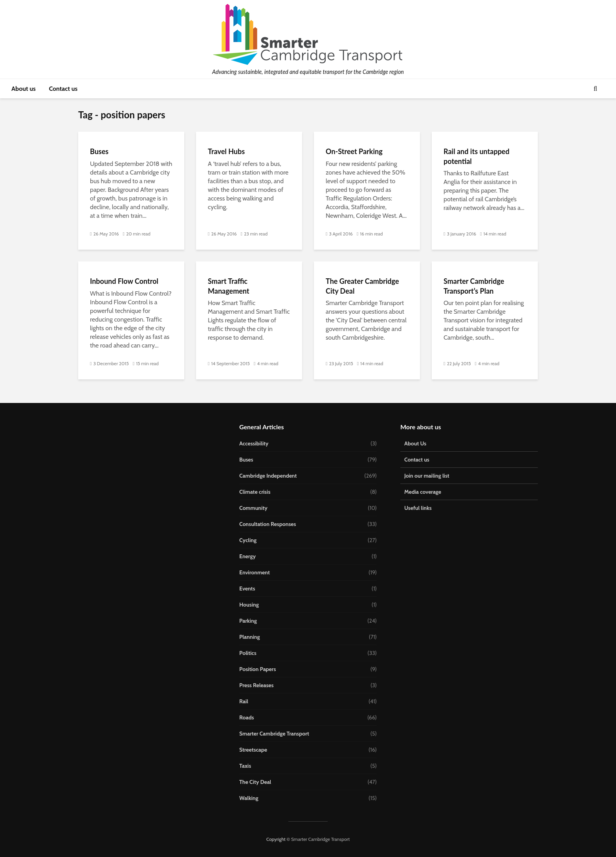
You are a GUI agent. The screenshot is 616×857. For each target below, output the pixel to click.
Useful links (418, 508)
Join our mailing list (427, 476)
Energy (247, 556)
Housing (249, 605)
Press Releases (257, 685)
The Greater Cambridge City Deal (362, 286)
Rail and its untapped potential (477, 156)
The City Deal (255, 782)
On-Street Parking (354, 151)
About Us (415, 443)
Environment (255, 572)
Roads (247, 717)
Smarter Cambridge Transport (274, 734)
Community (253, 508)
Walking (249, 798)
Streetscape (253, 750)
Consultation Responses (268, 524)
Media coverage (423, 492)
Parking (248, 621)
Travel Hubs (226, 151)
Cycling (248, 540)
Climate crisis (255, 492)
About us (24, 89)
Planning (250, 637)
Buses (99, 151)
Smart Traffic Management (229, 286)
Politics (248, 653)
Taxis (245, 766)
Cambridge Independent (268, 476)
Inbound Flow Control (124, 281)
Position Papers (258, 669)
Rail (244, 701)
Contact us (63, 89)
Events (247, 588)
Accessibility (254, 443)
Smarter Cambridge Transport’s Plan (474, 286)
